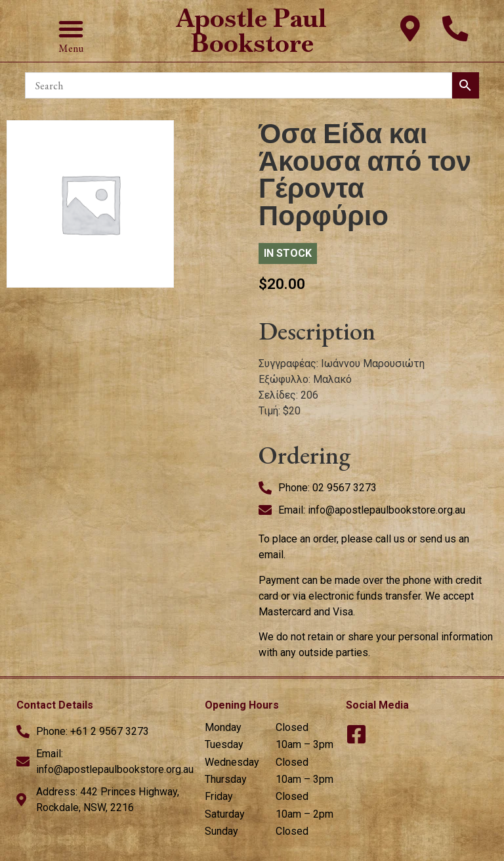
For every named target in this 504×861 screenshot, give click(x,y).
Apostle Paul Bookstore (252, 31)
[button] (71, 29)
